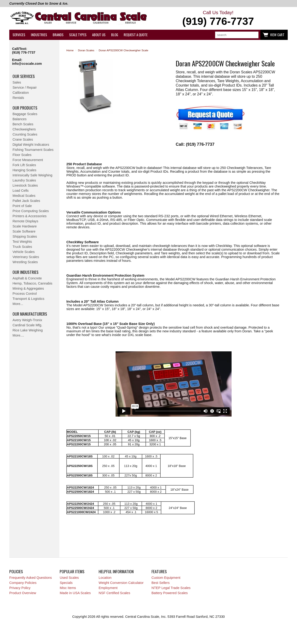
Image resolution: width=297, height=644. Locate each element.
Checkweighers (24, 129)
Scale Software (24, 231)
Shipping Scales (25, 236)
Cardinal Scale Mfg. (27, 325)
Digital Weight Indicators (31, 145)
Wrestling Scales (25, 262)
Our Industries (26, 272)
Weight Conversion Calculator (121, 583)
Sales (17, 82)
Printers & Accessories (30, 216)
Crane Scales (23, 139)
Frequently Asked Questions (31, 578)
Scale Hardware (25, 226)
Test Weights (22, 242)
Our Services (24, 76)
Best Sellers (161, 583)
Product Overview (23, 593)
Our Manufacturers (30, 314)
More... (18, 304)
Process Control (25, 294)
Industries (39, 35)
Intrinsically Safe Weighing (32, 175)
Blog (115, 35)
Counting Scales (25, 134)
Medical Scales (24, 196)
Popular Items (72, 571)
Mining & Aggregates (28, 288)
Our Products (25, 108)
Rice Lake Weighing (28, 330)
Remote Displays (25, 221)
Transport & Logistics (28, 299)
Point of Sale (22, 206)
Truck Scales (22, 247)
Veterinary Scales (26, 257)
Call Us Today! (218, 19)
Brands (58, 35)
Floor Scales (22, 155)
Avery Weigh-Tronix (27, 320)
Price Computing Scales (31, 211)
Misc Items (68, 588)
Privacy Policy (20, 588)
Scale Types (78, 35)
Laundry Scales (24, 180)
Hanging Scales (24, 170)
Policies (16, 571)
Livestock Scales (25, 185)
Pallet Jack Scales (26, 201)
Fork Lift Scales (24, 165)
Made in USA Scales (75, 593)
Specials (66, 583)
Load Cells (21, 191)
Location (105, 578)
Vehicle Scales (24, 252)
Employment (108, 588)
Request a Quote (136, 35)
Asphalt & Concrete (27, 278)
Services (19, 35)
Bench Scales (23, 124)
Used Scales (69, 578)
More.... (18, 335)
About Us (99, 35)
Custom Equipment (166, 578)
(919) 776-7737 (24, 52)
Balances (19, 119)
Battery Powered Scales (170, 593)
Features (159, 571)
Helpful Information (116, 571)
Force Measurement (28, 160)
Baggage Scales (25, 114)
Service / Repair (25, 87)
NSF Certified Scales (114, 593)
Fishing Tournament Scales (33, 150)
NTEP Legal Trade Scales (171, 588)
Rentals (18, 98)
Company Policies (23, 583)
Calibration (21, 93)
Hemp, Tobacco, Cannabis (32, 283)
